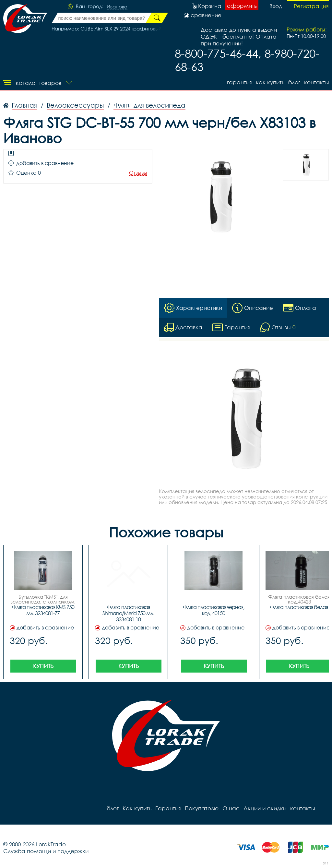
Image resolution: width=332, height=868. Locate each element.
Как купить (270, 82)
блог (294, 82)
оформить (242, 6)
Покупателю (202, 808)
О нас (231, 808)
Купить (43, 666)
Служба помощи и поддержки (46, 851)
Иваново (117, 7)
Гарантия (239, 82)
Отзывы (138, 173)
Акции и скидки (265, 808)
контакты (316, 82)
